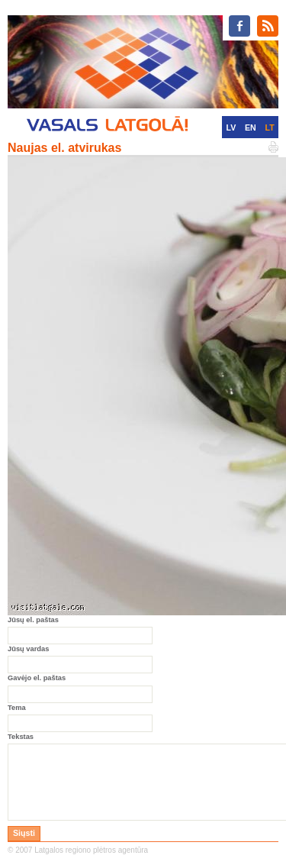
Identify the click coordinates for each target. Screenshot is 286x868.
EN (251, 127)
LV (231, 127)
